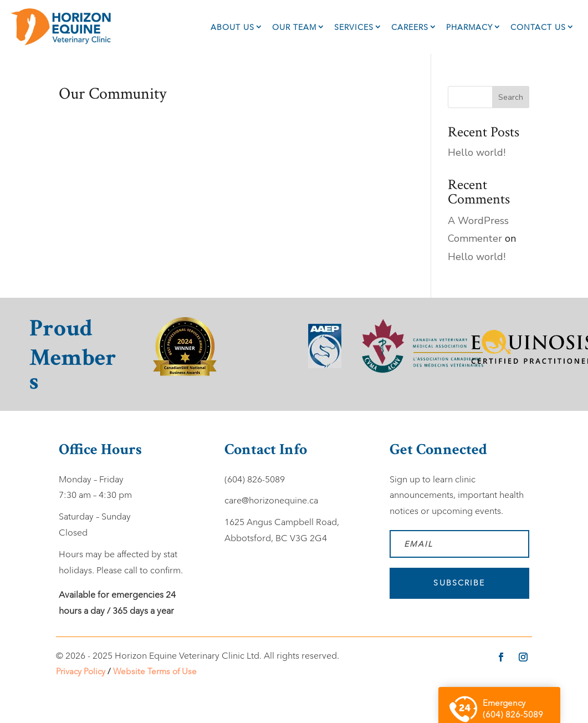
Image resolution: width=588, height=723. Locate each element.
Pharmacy (469, 27)
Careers (410, 27)
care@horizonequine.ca (271, 500)
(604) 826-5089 (255, 479)
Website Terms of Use (155, 671)
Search (511, 97)
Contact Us (538, 27)
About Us (232, 27)
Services (354, 27)
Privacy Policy (81, 671)
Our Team (294, 27)
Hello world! (477, 152)
